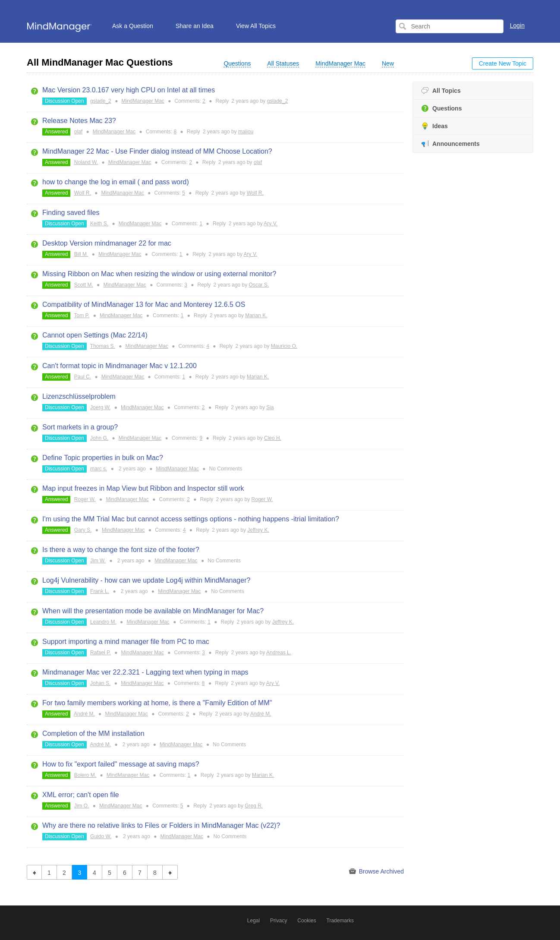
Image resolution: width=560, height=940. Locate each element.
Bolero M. (85, 775)
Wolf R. (83, 193)
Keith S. (99, 224)
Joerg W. (100, 407)
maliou (246, 132)
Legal (253, 921)
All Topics (441, 91)
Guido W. (101, 836)
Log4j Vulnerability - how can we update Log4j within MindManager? (146, 580)
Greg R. (254, 806)
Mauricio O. (284, 346)
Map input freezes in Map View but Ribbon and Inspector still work (143, 488)
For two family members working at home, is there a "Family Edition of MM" (157, 703)
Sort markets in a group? (80, 427)
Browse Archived (376, 871)
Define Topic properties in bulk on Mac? (103, 458)
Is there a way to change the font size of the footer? (121, 550)
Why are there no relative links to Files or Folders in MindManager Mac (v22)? (161, 825)
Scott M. (84, 285)
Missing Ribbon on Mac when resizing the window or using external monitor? (159, 274)
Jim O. (82, 806)
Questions (442, 109)
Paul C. (83, 377)
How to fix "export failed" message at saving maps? (121, 764)
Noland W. (86, 162)
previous (34, 872)
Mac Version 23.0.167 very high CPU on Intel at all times (129, 90)
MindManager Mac (143, 101)
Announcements (451, 144)
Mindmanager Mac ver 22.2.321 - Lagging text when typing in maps (145, 672)
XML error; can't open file (81, 795)
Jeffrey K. (258, 530)
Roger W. (85, 499)
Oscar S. (259, 285)
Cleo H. (273, 438)
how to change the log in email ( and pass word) (116, 182)
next (170, 872)
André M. (84, 714)
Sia (270, 407)
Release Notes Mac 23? (79, 121)
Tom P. (82, 315)
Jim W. (98, 561)
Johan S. (100, 683)
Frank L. (100, 591)
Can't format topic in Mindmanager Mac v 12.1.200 (120, 366)
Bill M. (81, 254)
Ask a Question (133, 26)
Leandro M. (103, 622)
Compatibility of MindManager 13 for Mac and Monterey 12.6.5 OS (144, 304)
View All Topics (256, 26)
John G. (99, 438)
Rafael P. (101, 653)
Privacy (278, 921)
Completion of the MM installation (93, 733)
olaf (78, 132)
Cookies (307, 921)
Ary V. (271, 224)
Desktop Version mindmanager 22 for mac (107, 243)
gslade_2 (101, 101)
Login (517, 25)
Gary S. (83, 530)
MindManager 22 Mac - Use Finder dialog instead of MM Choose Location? (157, 151)
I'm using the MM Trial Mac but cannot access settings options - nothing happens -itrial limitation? (191, 519)
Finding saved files (71, 213)
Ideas (435, 126)
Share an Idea (195, 26)
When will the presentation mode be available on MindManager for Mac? (153, 611)
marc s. (99, 469)
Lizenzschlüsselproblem (79, 396)
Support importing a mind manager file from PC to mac (126, 642)
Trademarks (340, 921)
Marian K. (256, 315)
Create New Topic (503, 63)
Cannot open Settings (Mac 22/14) (95, 335)
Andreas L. (279, 653)
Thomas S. (103, 346)
